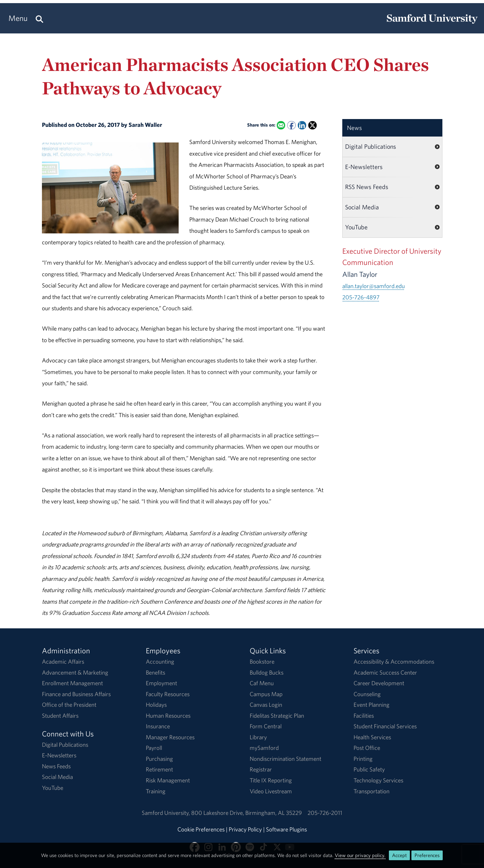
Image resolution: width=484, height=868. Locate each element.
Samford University (166, 813)
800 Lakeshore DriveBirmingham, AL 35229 (247, 813)
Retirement (159, 769)
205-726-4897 (361, 297)
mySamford (264, 748)
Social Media (362, 207)
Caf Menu (262, 683)
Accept (399, 855)
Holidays (156, 705)
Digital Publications (371, 146)
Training (156, 791)
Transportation (372, 791)
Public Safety (369, 769)
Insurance (158, 726)
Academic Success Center (385, 672)
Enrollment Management (72, 683)
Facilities (364, 716)
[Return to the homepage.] (432, 24)
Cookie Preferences (201, 829)
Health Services (372, 737)
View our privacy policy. (360, 855)
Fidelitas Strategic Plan (277, 716)
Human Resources (168, 716)
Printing (363, 759)
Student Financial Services (385, 726)
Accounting (160, 661)
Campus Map (266, 694)
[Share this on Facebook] (291, 125)
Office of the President (69, 705)
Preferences (427, 855)
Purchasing (159, 759)
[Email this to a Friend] (281, 125)
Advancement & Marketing (75, 672)
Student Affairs (60, 716)
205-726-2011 (325, 813)
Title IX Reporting (271, 780)
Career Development (379, 683)
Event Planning (372, 705)
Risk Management (168, 780)
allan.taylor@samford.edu (374, 286)
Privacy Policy (245, 829)
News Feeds (56, 766)
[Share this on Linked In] (302, 125)
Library (258, 737)
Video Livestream (271, 791)
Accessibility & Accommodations (394, 661)
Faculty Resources (168, 694)
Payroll (154, 748)
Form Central (266, 726)
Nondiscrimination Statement (285, 759)
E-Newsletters (364, 167)
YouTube (356, 227)
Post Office (367, 748)
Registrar (261, 769)
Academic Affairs (63, 661)
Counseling (367, 694)
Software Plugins (286, 829)
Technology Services (378, 780)
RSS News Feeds (367, 187)
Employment (161, 683)
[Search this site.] (39, 18)
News (354, 128)
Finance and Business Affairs (76, 694)
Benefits (155, 672)
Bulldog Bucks (267, 672)
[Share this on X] (312, 125)
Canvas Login (266, 705)
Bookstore (262, 661)
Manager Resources (170, 737)
